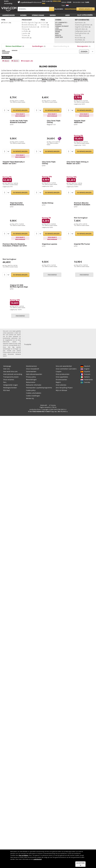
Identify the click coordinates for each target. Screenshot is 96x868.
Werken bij (30, 398)
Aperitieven (80, 22)
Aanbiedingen (39, 46)
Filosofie (58, 24)
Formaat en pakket (62, 26)
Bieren (7, 22)
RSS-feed (6, 390)
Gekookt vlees (81, 29)
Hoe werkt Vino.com (10, 371)
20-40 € (45, 27)
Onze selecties (61, 385)
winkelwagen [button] (86, 9)
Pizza (78, 35)
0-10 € (44, 22)
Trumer (26, 35)
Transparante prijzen (11, 377)
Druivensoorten (61, 380)
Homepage (7, 366)
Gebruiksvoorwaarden (34, 374)
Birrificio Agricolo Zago (31, 22)
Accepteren (80, 864)
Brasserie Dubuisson (30, 27)
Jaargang (59, 30)
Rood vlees (80, 38)
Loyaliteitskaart (26, 2)
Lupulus (26, 33)
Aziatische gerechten (84, 25)
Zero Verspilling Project (64, 388)
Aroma (58, 32)
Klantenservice (31, 366)
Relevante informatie (34, 385)
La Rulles (26, 31)
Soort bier (59, 37)
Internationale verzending (13, 374)
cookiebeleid (38, 859)
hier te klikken (24, 855)
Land (57, 28)
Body (57, 34)
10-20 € (45, 25)
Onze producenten (63, 374)
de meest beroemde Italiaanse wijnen (12, 354)
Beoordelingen (31, 380)
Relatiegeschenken (10, 388)
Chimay (26, 29)
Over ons (6, 369)
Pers (5, 382)
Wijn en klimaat (61, 390)
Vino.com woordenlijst (64, 366)
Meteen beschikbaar (15, 46)
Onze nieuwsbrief (32, 369)
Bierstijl (58, 35)
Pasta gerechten (82, 33)
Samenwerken (31, 371)
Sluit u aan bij (51, 2)
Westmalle (27, 38)
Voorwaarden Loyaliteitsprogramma (39, 388)
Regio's (58, 382)
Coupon (59, 371)
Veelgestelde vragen (11, 385)
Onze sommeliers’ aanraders (66, 369)
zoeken (84, 52)
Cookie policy (31, 390)
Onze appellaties (62, 377)
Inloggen (59, 9)
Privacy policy (31, 377)
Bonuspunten (84, 46)
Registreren (71, 9)
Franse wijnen (7, 352)
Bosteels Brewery (29, 25)
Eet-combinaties (62, 23)
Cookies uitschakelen (34, 393)
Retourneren (31, 382)
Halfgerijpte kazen (83, 31)
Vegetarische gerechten (85, 42)
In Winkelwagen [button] (20, 110)
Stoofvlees (80, 40)
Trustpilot (28, 344)
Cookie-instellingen (33, 396)
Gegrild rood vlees (83, 27)
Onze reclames (9, 380)
